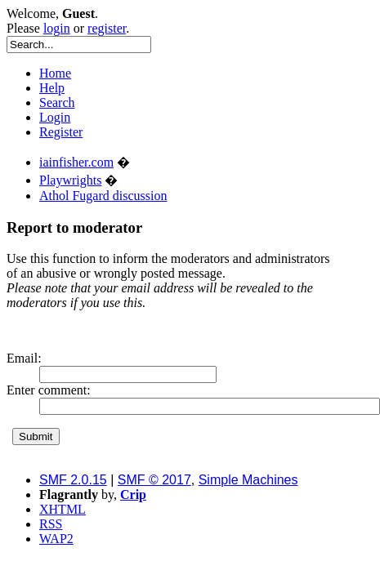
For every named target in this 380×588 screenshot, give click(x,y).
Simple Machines (248, 480)
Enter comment (47, 390)
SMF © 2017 (154, 480)
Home (55, 73)
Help (52, 88)
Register (61, 132)
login (57, 28)
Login (55, 117)
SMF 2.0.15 (73, 480)
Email (22, 358)
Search (57, 102)
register (107, 28)
